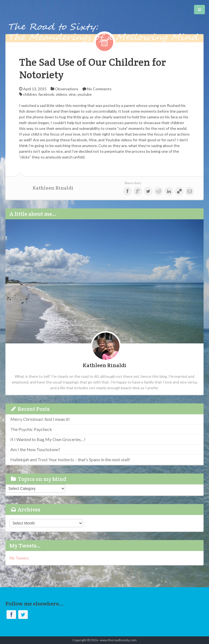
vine (72, 94)
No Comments (99, 89)
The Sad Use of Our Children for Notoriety (93, 68)
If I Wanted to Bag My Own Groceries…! (48, 439)
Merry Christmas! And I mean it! (40, 419)
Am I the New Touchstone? (35, 449)
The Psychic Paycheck (31, 429)
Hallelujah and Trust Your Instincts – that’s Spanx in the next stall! (70, 459)
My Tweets (19, 558)
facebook (46, 94)
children (30, 94)
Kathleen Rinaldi (53, 188)
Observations (67, 89)
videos (61, 94)
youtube (84, 94)
